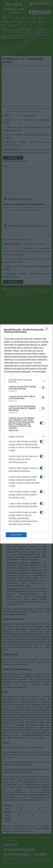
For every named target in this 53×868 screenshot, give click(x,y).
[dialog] (26, 434)
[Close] (47, 330)
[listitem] (26, 381)
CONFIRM (16, 535)
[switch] (42, 388)
